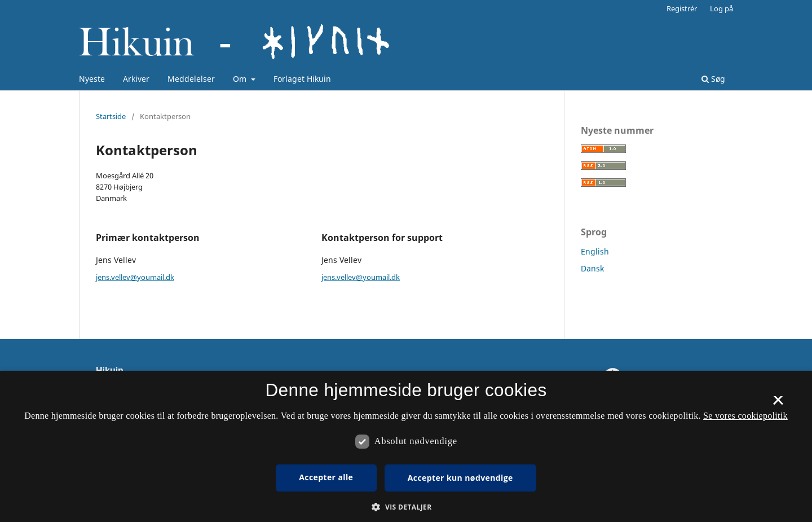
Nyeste (92, 79)
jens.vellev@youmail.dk (135, 277)
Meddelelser (191, 79)
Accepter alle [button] (326, 477)
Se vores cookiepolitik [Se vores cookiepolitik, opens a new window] (745, 416)
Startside (111, 116)
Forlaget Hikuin (302, 79)
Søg (713, 79)
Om (241, 79)
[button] (406, 507)
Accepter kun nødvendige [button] (460, 478)
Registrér (682, 8)
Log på (721, 8)
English (595, 251)
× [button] (778, 404)
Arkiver (136, 79)
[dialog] (406, 446)
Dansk (592, 268)
